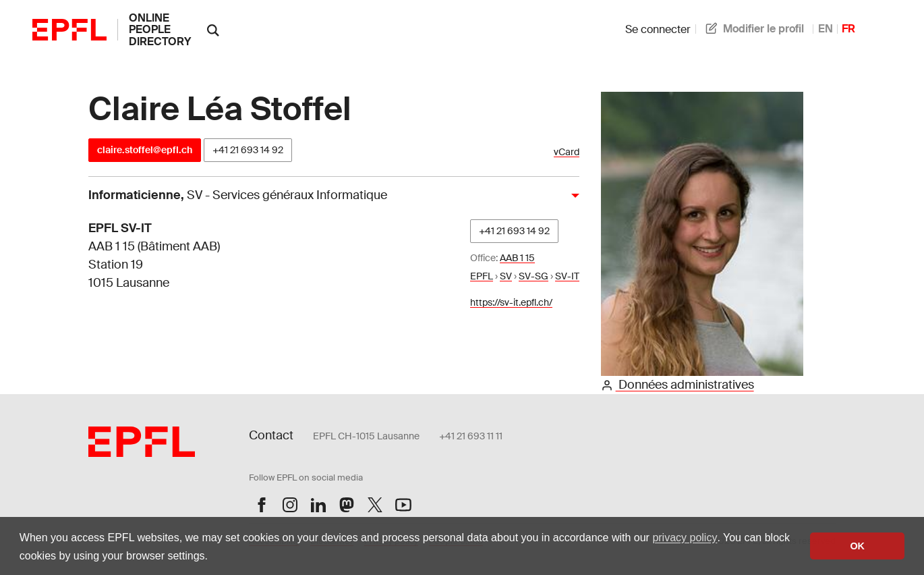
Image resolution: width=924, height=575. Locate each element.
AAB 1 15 (517, 258)
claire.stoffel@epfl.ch (145, 150)
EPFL (482, 276)
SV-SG (533, 276)
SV (506, 276)
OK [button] (857, 546)
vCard (567, 152)
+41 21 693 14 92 (248, 150)
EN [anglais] (826, 29)
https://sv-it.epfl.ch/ (511, 302)
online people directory (160, 30)
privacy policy (685, 538)
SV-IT (567, 276)
